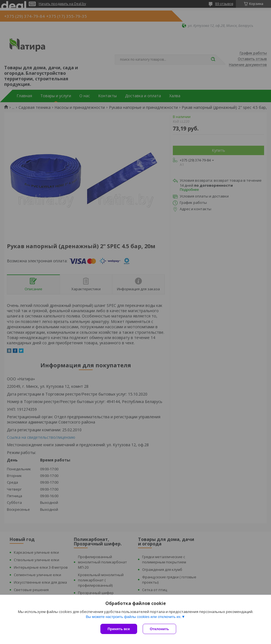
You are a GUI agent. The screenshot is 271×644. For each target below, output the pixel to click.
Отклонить (159, 629)
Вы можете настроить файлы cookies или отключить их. (134, 617)
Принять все (119, 629)
